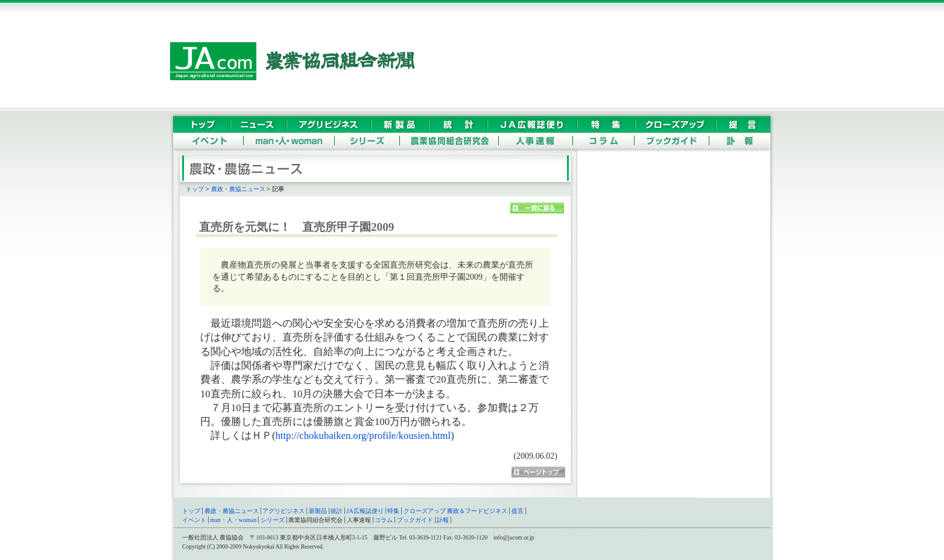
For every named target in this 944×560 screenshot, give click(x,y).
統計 (337, 511)
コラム (384, 520)
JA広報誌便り (365, 511)
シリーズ (273, 520)
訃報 (443, 520)
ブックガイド (415, 520)
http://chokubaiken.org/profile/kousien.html (363, 436)
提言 (518, 511)
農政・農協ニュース (238, 189)
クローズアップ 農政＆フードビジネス (456, 511)
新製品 (318, 511)
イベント (194, 520)
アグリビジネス (284, 511)
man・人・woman (234, 520)
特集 (393, 511)
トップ (195, 189)
